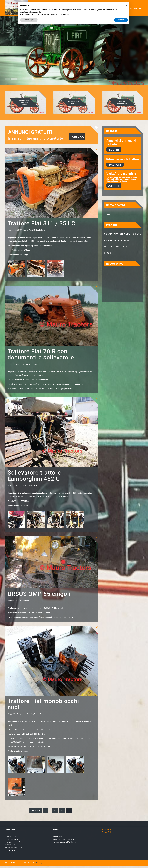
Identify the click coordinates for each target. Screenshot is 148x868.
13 (62, 812)
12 (55, 812)
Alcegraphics (40, 865)
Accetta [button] (121, 20)
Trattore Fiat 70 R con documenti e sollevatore (42, 355)
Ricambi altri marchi (30, 487)
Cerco (108, 253)
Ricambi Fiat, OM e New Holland (123, 234)
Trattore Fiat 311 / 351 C (43, 224)
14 (69, 812)
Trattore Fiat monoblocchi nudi (45, 706)
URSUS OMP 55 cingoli (40, 595)
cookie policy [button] (37, 12)
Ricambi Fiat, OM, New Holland (34, 230)
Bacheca (26, 602)
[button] (126, 6)
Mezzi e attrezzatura (30, 365)
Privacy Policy (107, 831)
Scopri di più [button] (29, 20)
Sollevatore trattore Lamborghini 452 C (35, 476)
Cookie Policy (107, 834)
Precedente (36, 812)
